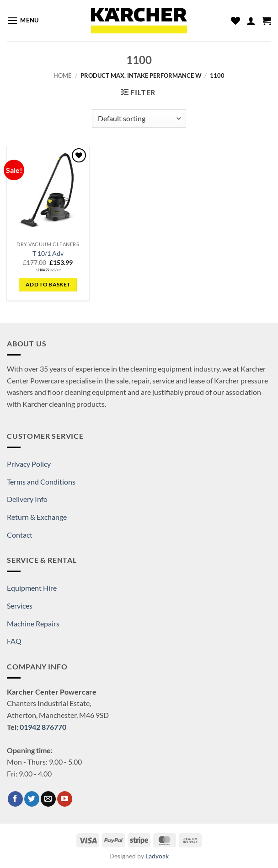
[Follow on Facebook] (15, 799)
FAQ (14, 641)
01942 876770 (43, 727)
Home (63, 75)
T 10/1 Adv (48, 253)
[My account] (251, 21)
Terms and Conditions (41, 482)
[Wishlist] (235, 21)
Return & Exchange (37, 517)
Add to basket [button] (48, 284)
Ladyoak (157, 856)
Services (20, 606)
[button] (23, 20)
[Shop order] (139, 119)
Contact (20, 535)
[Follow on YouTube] (65, 799)
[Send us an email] (48, 799)
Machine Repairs (33, 623)
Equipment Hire (32, 588)
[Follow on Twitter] (32, 799)
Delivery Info (27, 499)
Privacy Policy (29, 464)
